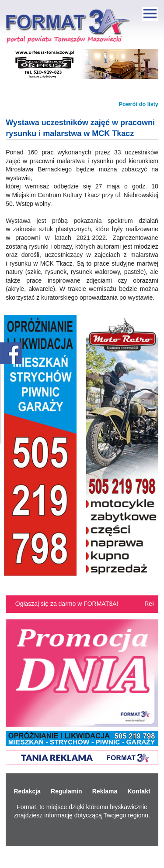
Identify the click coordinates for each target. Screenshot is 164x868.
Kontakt (139, 791)
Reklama (105, 791)
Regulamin (66, 791)
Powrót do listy (139, 104)
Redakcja (27, 791)
